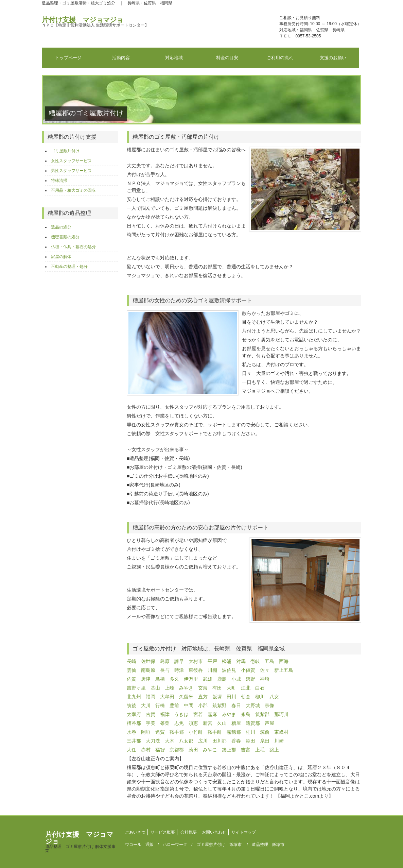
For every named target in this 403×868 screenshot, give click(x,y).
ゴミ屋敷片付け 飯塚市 (219, 845)
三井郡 (134, 741)
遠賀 (160, 732)
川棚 (212, 670)
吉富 (246, 750)
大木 (170, 741)
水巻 (132, 732)
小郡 (203, 705)
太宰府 (134, 714)
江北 (246, 688)
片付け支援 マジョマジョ (95, 22)
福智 (160, 750)
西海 (284, 661)
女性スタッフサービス (71, 161)
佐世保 (148, 661)
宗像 (269, 705)
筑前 (265, 732)
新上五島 (284, 670)
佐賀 (132, 679)
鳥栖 (160, 679)
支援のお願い (333, 58)
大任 (132, 750)
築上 (274, 750)
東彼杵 (196, 670)
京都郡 (177, 750)
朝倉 (246, 697)
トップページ (68, 58)
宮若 (198, 714)
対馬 (241, 661)
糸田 (265, 741)
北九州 (134, 697)
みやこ (210, 750)
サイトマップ (244, 832)
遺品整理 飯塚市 (268, 845)
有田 (217, 688)
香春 (236, 741)
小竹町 (196, 732)
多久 (174, 679)
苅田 (193, 750)
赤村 (146, 750)
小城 (236, 679)
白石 (260, 688)
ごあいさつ (135, 832)
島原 (165, 661)
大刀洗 (153, 741)
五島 (269, 661)
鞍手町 (215, 732)
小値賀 (248, 670)
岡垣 (146, 732)
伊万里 (191, 679)
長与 (165, 670)
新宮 (208, 723)
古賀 (151, 714)
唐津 (146, 679)
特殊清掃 (59, 181)
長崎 (132, 661)
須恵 (193, 723)
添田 (250, 741)
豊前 (174, 705)
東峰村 (281, 732)
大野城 (253, 705)
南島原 (148, 670)
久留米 (186, 697)
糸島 (246, 714)
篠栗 (165, 723)
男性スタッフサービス (71, 171)
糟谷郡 (134, 723)
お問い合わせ (214, 832)
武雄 (208, 679)
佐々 (265, 670)
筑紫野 (220, 705)
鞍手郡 (177, 732)
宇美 (151, 723)
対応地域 (174, 58)
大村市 (196, 661)
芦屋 (269, 723)
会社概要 (189, 832)
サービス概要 (163, 832)
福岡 (151, 697)
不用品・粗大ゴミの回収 (73, 190)
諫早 (179, 661)
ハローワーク (175, 845)
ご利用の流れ (280, 58)
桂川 (250, 732)
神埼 (265, 679)
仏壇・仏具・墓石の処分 (73, 247)
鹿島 (222, 679)
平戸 (212, 661)
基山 (155, 688)
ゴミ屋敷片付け (65, 151)
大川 (146, 705)
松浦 (227, 661)
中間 (189, 705)
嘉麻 (212, 714)
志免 (179, 723)
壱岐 (255, 661)
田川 (231, 697)
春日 (236, 705)
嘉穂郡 (234, 732)
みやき (186, 688)
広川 (203, 741)
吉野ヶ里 (136, 688)
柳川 (260, 697)
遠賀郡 (253, 723)
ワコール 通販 (139, 845)
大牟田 (167, 697)
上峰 (170, 688)
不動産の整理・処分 (69, 267)
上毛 (260, 750)
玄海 (203, 688)
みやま (229, 714)
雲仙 (132, 670)
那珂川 (281, 714)
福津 (165, 714)
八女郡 (186, 741)
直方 (203, 697)
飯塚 (217, 697)
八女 (274, 697)
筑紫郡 (262, 714)
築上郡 (229, 750)
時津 (179, 670)
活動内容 (121, 58)
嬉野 (250, 679)
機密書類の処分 (65, 237)
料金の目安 (227, 58)
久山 (222, 723)
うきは (181, 714)
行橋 (160, 705)
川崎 (279, 741)
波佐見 (229, 670)
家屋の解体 (61, 257)
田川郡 (220, 741)
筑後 (132, 705)
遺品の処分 (61, 227)
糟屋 (236, 723)
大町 (231, 688)
